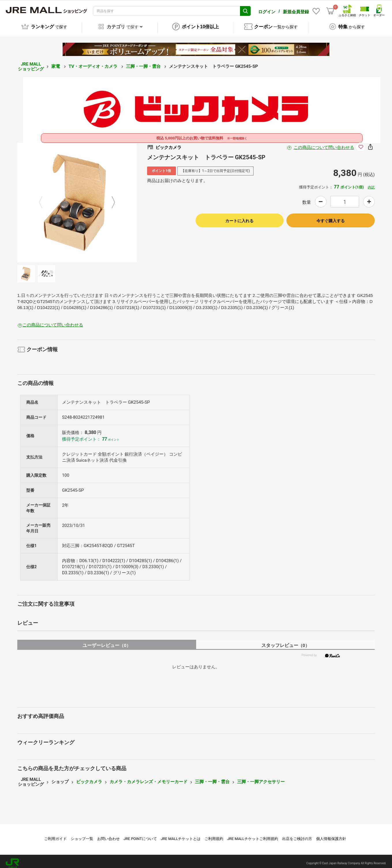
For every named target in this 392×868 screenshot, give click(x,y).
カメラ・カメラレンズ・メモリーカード (149, 778)
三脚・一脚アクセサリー (261, 778)
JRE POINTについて (140, 835)
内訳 (371, 183)
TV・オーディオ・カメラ (94, 62)
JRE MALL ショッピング (31, 62)
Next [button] (110, 199)
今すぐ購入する (331, 217)
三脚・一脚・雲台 (144, 62)
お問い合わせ (108, 835)
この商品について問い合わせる (324, 143)
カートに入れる (239, 217)
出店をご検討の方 (297, 835)
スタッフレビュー (285, 641)
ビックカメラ (89, 778)
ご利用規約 (214, 835)
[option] (77, 199)
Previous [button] (44, 199)
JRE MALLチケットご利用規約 (253, 835)
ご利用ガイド (55, 835)
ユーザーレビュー (107, 641)
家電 (56, 62)
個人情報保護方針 (331, 835)
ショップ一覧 (82, 835)
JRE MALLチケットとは (181, 835)
